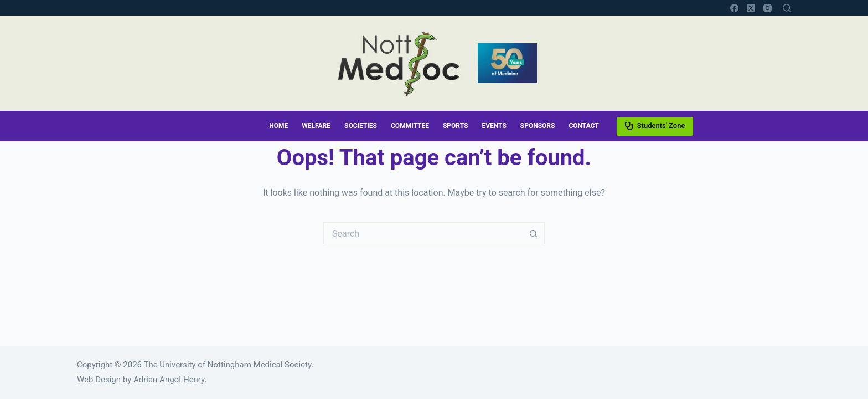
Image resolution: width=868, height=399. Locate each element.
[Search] (787, 8)
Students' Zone (655, 126)
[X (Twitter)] (751, 8)
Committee (410, 126)
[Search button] (534, 233)
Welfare (316, 126)
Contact (583, 126)
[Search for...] (423, 233)
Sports (455, 126)
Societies (361, 126)
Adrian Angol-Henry (169, 380)
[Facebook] (734, 8)
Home (278, 126)
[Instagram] (768, 8)
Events (494, 126)
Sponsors (538, 126)
